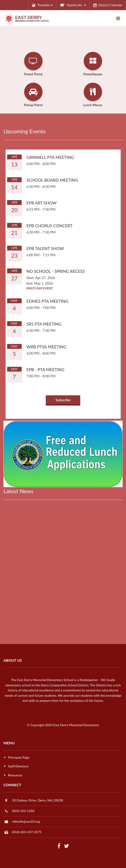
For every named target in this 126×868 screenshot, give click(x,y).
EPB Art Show (42, 203)
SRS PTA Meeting (44, 324)
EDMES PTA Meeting (47, 301)
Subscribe (63, 400)
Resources (15, 775)
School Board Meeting (52, 180)
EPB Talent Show (45, 248)
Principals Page (19, 757)
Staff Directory (18, 766)
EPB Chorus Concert (49, 226)
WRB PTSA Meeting (46, 347)
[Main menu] (118, 18)
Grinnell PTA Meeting (50, 157)
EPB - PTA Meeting (45, 370)
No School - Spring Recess (56, 271)
